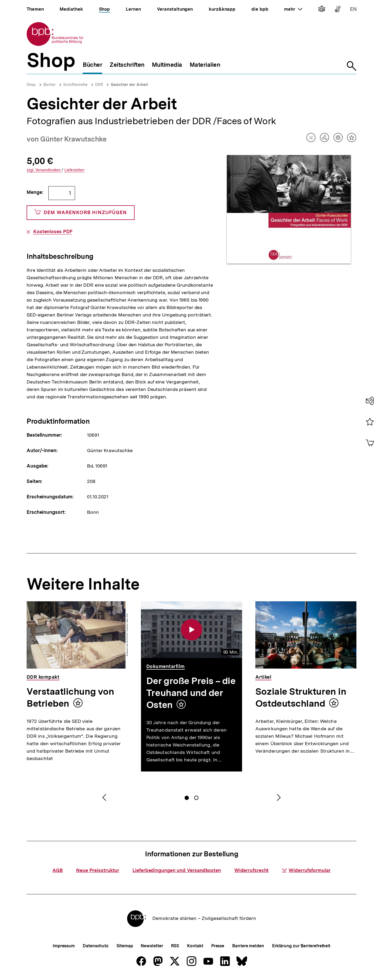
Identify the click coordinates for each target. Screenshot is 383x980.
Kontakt (195, 946)
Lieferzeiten (74, 170)
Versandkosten (44, 170)
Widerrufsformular (306, 870)
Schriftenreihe (75, 85)
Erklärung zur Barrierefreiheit (301, 946)
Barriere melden (248, 946)
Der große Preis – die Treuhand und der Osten (191, 693)
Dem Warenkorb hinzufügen (81, 213)
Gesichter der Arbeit (129, 85)
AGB (58, 870)
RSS (175, 946)
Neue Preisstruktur (98, 870)
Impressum (64, 946)
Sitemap (125, 946)
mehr (293, 9)
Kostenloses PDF (53, 232)
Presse (218, 946)
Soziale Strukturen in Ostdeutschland (301, 697)
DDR (99, 85)
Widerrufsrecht (252, 870)
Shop (31, 85)
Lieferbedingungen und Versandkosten (177, 870)
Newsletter (152, 946)
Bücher (49, 85)
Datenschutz (96, 946)
